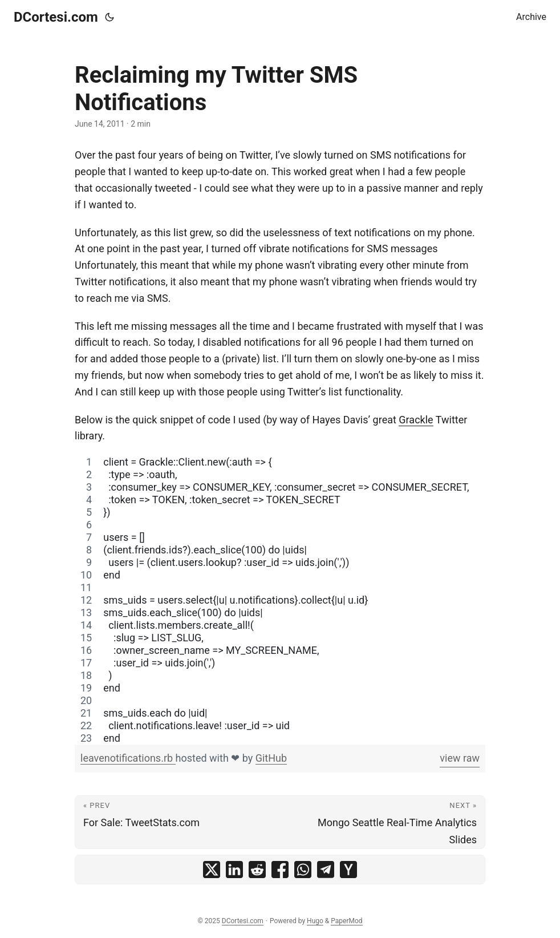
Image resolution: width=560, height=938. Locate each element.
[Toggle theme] (109, 17)
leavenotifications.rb (128, 758)
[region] (280, 600)
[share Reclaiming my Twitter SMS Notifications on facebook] (280, 870)
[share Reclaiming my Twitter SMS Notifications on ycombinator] (348, 870)
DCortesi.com (56, 17)
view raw (460, 758)
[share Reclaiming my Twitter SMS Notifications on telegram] (326, 870)
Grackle (416, 420)
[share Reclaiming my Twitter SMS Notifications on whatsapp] (303, 870)
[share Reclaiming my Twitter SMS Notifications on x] (212, 870)
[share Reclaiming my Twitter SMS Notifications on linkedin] (234, 870)
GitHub (271, 758)
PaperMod (346, 921)
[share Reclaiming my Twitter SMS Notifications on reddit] (257, 870)
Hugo (315, 921)
